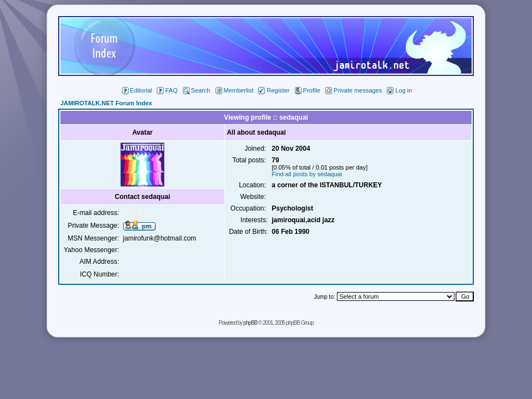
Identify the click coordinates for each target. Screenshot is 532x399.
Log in (399, 90)
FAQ (167, 90)
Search (197, 90)
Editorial (137, 90)
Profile (308, 90)
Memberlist (235, 90)
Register (274, 90)
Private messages (354, 90)
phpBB (250, 323)
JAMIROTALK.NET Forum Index (106, 103)
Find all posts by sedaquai (307, 174)
